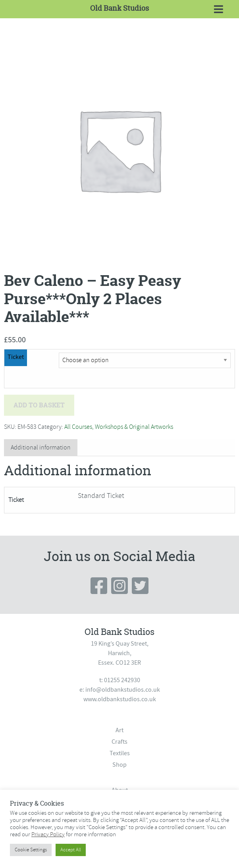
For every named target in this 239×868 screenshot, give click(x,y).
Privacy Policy (48, 834)
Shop (119, 765)
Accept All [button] (71, 850)
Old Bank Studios (119, 8)
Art (119, 730)
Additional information (41, 448)
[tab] (41, 448)
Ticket (16, 357)
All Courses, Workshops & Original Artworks (119, 427)
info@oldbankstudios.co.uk (123, 690)
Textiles (120, 753)
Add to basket (39, 405)
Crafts (119, 742)
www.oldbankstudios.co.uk (120, 699)
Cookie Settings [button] (31, 850)
